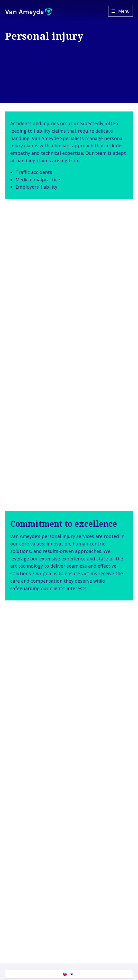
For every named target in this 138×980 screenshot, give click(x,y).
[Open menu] (121, 11)
